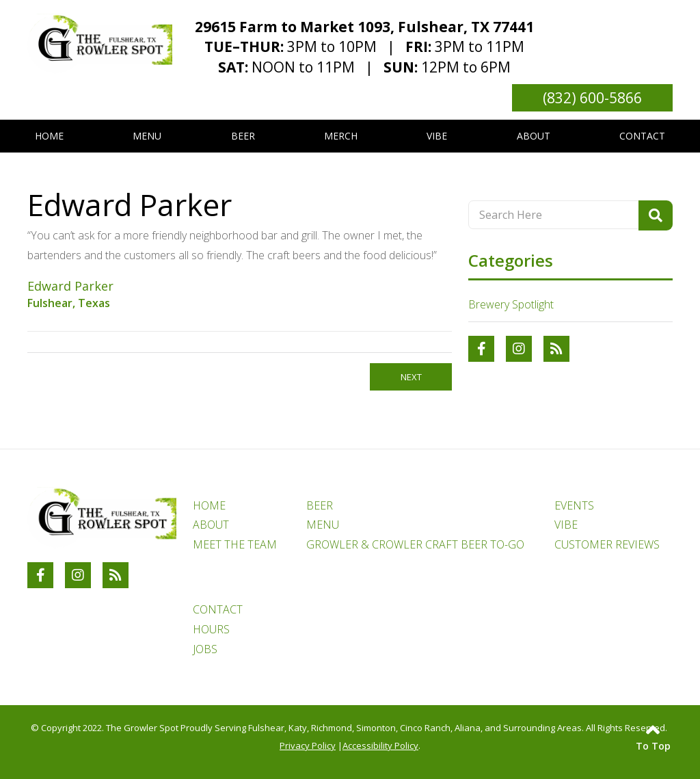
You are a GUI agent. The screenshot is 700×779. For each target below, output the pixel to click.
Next (411, 377)
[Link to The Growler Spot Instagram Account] (519, 349)
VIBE (566, 525)
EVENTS (574, 505)
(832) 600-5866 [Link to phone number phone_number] (592, 98)
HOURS (211, 629)
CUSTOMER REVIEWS (607, 544)
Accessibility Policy (380, 745)
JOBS (205, 649)
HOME (209, 505)
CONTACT (218, 609)
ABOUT (211, 525)
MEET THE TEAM (235, 544)
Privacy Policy (308, 745)
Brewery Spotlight (511, 304)
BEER (320, 505)
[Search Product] (656, 215)
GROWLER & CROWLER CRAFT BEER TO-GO (415, 544)
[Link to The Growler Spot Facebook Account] (481, 349)
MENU (323, 525)
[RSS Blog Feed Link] (556, 349)
